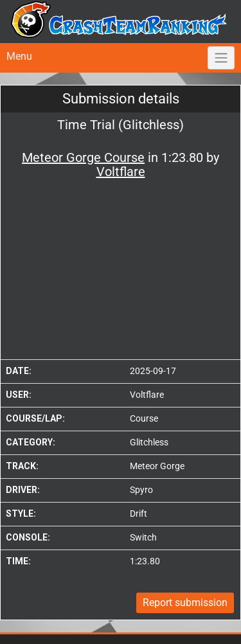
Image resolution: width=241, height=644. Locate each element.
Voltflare (147, 395)
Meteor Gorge (157, 466)
